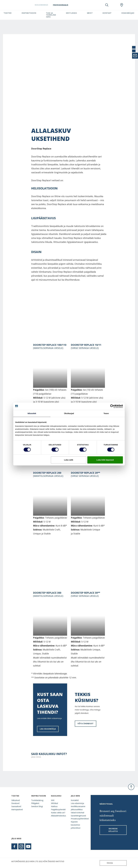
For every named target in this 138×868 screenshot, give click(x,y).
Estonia (107, 863)
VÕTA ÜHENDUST (86, 723)
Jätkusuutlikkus (77, 809)
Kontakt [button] (107, 13)
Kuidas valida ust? (58, 813)
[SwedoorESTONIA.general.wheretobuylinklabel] (122, 5)
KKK (53, 800)
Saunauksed (16, 806)
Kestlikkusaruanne (78, 806)
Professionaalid (63, 5)
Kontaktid (75, 800)
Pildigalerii (35, 803)
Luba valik (69, 460)
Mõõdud (54, 803)
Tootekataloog (37, 800)
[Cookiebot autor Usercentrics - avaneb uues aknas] (112, 406)
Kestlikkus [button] (71, 13)
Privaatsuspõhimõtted (79, 819)
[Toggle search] (107, 5)
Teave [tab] (106, 413)
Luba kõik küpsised (105, 460)
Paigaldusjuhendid (58, 809)
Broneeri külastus (113, 830)
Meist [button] (90, 13)
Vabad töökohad (77, 813)
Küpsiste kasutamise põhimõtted (76, 825)
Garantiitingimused (78, 816)
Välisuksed (16, 800)
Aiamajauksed (17, 809)
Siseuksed (15, 803)
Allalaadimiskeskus (58, 816)
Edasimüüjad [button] (128, 13)
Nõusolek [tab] (32, 413)
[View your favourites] (114, 5)
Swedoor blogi (37, 806)
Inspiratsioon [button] (29, 13)
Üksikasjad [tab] (69, 413)
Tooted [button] (8, 13)
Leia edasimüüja (48, 729)
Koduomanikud (44, 5)
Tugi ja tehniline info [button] (51, 15)
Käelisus (54, 806)
